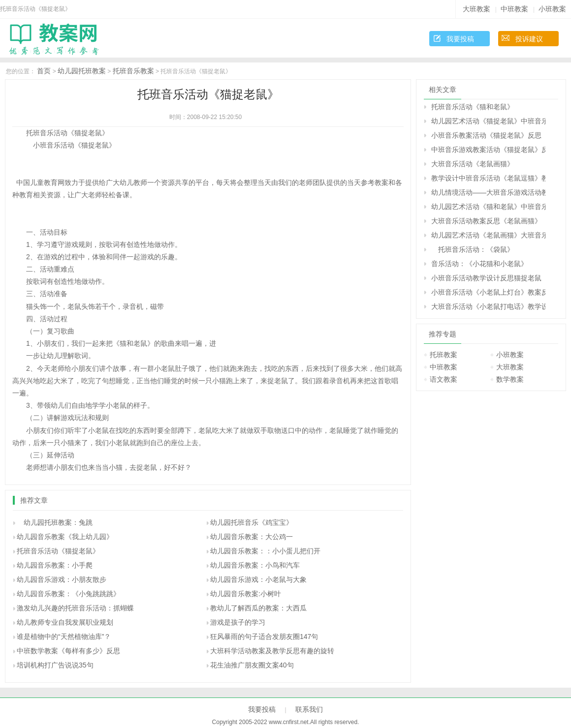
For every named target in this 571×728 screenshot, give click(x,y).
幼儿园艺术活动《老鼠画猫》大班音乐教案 (488, 235)
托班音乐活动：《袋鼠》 (473, 249)
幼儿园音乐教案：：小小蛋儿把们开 (265, 551)
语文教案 (444, 379)
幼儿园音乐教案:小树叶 (246, 594)
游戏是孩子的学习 (238, 622)
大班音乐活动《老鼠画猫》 (473, 164)
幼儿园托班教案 (82, 71)
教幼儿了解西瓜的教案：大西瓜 (258, 608)
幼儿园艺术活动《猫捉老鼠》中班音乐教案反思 (488, 121)
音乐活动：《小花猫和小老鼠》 (479, 264)
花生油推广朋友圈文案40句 (252, 665)
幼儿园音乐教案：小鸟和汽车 (255, 565)
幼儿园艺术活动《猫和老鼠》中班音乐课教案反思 (488, 207)
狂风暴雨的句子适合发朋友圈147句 (264, 637)
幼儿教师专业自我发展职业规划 (65, 622)
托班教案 (444, 355)
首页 (44, 71)
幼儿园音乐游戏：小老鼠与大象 (258, 579)
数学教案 (510, 379)
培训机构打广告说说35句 (55, 665)
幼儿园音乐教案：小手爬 (55, 565)
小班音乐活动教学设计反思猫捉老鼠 (486, 278)
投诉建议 (529, 39)
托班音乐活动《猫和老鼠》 (473, 107)
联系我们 (309, 709)
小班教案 (552, 9)
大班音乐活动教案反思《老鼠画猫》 (486, 221)
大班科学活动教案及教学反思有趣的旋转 (272, 651)
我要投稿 (460, 39)
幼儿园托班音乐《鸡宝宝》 (252, 522)
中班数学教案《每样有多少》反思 (68, 651)
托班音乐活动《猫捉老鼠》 (58, 551)
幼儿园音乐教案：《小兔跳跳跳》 (68, 594)
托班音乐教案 (133, 71)
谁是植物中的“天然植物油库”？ (64, 637)
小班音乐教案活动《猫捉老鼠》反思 (486, 135)
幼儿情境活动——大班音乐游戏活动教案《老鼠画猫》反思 (488, 192)
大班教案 (476, 9)
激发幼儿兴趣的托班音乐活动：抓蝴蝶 (75, 608)
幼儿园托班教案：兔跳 (55, 522)
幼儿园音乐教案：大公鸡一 (252, 537)
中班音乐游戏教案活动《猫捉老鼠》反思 (488, 150)
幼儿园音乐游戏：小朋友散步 (62, 579)
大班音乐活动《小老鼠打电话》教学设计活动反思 (488, 306)
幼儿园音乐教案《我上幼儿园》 (65, 537)
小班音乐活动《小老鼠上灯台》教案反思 (488, 292)
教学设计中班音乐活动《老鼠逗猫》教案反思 (488, 178)
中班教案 (514, 9)
